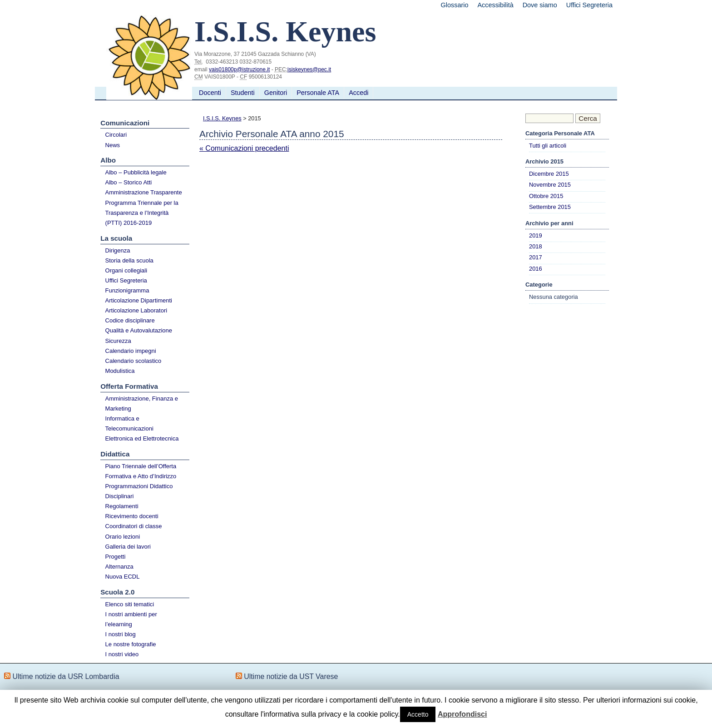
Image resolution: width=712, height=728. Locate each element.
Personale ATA (318, 93)
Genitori (276, 93)
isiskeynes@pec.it (309, 69)
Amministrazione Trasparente (144, 192)
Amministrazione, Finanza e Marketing (142, 404)
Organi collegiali (126, 270)
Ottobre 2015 (546, 196)
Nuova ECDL (123, 577)
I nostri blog (121, 634)
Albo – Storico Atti (129, 182)
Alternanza (119, 567)
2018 (536, 246)
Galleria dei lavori (128, 547)
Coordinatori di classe (134, 526)
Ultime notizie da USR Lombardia (66, 676)
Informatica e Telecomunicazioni (129, 423)
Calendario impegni (131, 351)
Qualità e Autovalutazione (139, 330)
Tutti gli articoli (548, 146)
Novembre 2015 (550, 185)
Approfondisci (462, 714)
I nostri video (122, 654)
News (113, 145)
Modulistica (120, 371)
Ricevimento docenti (132, 516)
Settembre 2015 (550, 207)
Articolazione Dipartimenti (139, 300)
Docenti (210, 93)
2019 (536, 235)
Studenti (243, 93)
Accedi (358, 93)
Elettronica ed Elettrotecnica (142, 438)
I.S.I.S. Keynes (222, 118)
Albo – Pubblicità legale (136, 172)
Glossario (455, 5)
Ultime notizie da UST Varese (291, 676)
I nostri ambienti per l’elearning (131, 619)
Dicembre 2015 (549, 174)
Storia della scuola (129, 260)
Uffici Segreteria (589, 5)
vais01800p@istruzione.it (239, 69)
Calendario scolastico (133, 361)
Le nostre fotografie (131, 644)
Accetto (418, 714)
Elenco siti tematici (130, 604)
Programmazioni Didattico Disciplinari (139, 491)
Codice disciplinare (130, 320)
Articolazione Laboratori (136, 310)
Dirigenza (118, 250)
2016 (536, 269)
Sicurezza (118, 341)
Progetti (116, 557)
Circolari (116, 135)
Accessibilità (495, 5)
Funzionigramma (127, 290)
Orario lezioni (123, 537)
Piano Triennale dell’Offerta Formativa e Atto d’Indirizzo (141, 471)
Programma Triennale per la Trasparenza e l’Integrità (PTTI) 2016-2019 (142, 213)
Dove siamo (540, 5)
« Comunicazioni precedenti (244, 148)
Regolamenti (122, 506)
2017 (536, 257)
